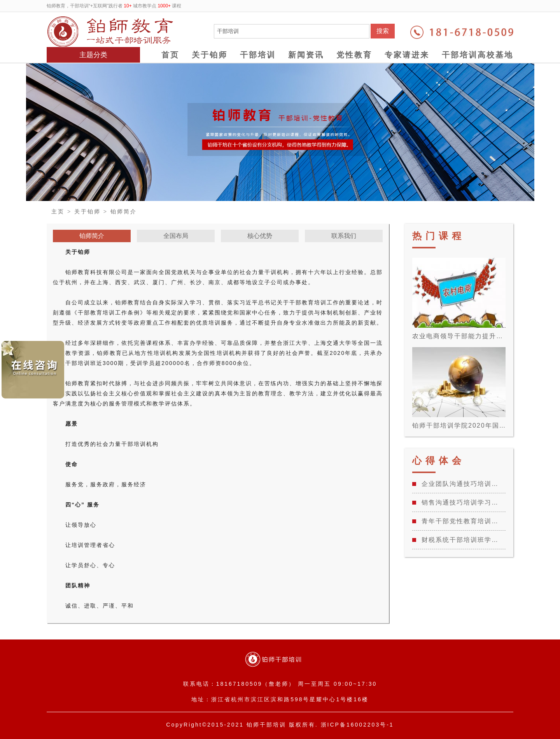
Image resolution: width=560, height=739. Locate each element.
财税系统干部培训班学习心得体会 (462, 540)
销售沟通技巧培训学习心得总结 (462, 502)
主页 (58, 211)
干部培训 (258, 55)
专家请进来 (407, 55)
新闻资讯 (306, 55)
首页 (170, 55)
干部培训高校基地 (478, 55)
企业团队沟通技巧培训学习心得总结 (462, 484)
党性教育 (354, 55)
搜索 (383, 31)
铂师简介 (124, 211)
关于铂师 (210, 55)
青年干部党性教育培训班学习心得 (462, 521)
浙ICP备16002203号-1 (357, 725)
